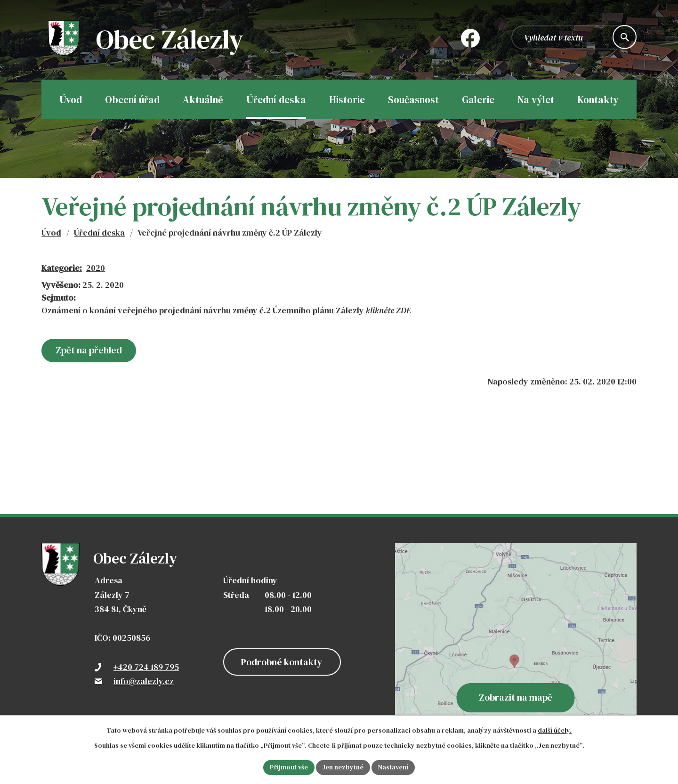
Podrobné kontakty (282, 662)
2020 (96, 268)
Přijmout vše (289, 767)
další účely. (555, 730)
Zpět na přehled (89, 350)
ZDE (404, 310)
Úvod (51, 233)
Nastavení (393, 767)
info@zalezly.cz (144, 681)
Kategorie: (62, 268)
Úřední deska (99, 233)
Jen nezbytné (343, 767)
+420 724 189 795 (146, 667)
